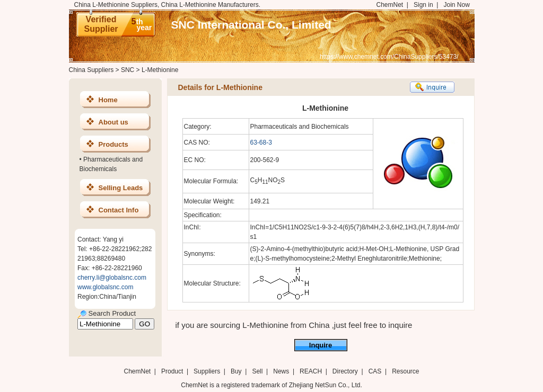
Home (108, 100)
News (281, 371)
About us (113, 122)
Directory (345, 371)
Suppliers (207, 371)
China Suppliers (91, 70)
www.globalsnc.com (105, 287)
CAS (375, 371)
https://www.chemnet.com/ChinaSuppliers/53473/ (389, 57)
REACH (311, 371)
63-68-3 (261, 142)
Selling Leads (121, 188)
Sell (257, 371)
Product (173, 371)
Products (113, 144)
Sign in (423, 5)
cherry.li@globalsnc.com (112, 278)
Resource (405, 371)
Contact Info (119, 210)
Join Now (456, 5)
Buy (236, 371)
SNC (128, 70)
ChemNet (390, 5)
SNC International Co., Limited (251, 25)
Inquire (321, 345)
